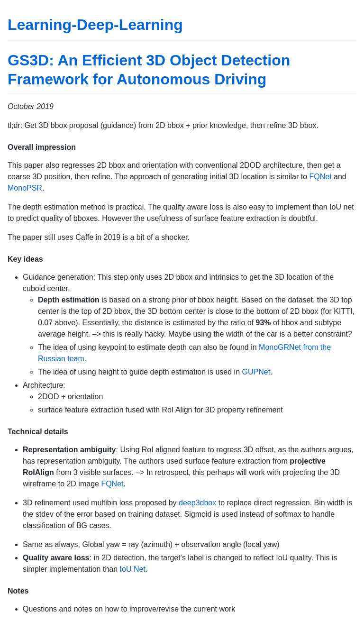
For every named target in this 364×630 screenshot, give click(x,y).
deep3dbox (197, 503)
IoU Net (133, 569)
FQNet (321, 177)
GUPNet (256, 372)
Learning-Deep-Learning (95, 25)
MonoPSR (25, 188)
